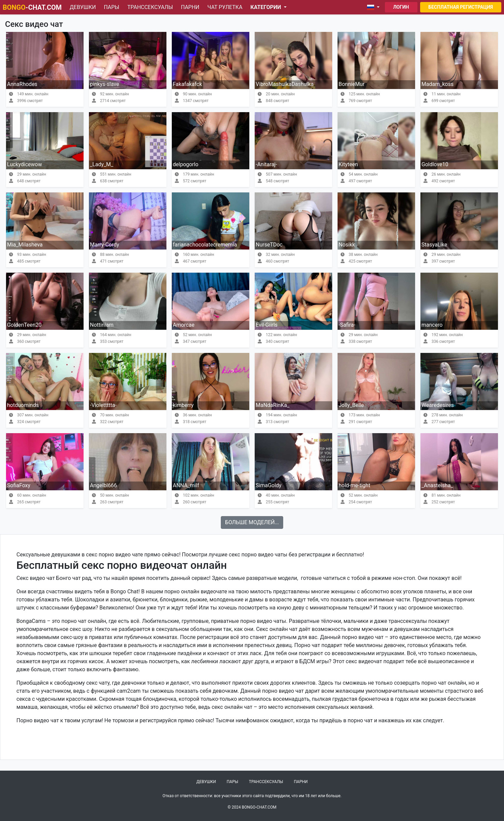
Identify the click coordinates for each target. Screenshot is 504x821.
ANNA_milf (186, 485)
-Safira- (347, 325)
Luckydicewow (24, 164)
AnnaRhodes (22, 84)
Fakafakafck (187, 84)
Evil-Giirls (267, 325)
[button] (375, 7)
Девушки (83, 7)
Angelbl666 (103, 485)
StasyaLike (434, 245)
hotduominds (23, 405)
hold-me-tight (354, 485)
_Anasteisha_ (437, 485)
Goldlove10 (435, 164)
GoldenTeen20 (24, 325)
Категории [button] (266, 7)
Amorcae (184, 325)
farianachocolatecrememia (205, 245)
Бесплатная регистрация (461, 7)
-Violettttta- (103, 405)
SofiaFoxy (19, 485)
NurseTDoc (269, 245)
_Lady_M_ (102, 164)
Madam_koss (437, 84)
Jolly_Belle (351, 405)
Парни (190, 7)
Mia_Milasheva (25, 245)
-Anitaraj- (266, 164)
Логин (401, 7)
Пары (112, 7)
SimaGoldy (269, 485)
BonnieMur (351, 84)
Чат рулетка (225, 7)
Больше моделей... (252, 522)
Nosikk (347, 245)
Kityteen (348, 164)
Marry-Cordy (105, 245)
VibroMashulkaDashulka (285, 84)
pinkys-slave (105, 84)
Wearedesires (438, 405)
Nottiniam (102, 325)
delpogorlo (186, 164)
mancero (432, 325)
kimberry (183, 405)
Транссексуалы (150, 7)
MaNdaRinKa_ (272, 405)
